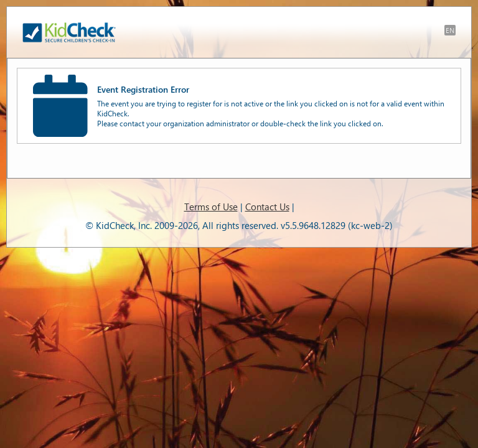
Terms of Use (211, 207)
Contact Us (267, 207)
